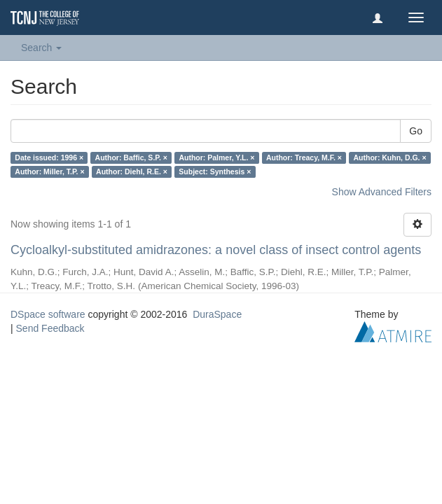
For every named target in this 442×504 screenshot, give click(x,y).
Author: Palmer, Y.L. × (216, 157)
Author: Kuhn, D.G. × (389, 157)
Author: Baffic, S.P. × (131, 157)
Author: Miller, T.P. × (49, 171)
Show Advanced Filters (382, 192)
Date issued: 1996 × (49, 157)
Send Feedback (50, 328)
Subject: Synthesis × (215, 171)
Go (416, 131)
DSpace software (48, 314)
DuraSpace (217, 314)
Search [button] (41, 48)
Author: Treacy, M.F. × (304, 157)
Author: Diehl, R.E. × (132, 171)
